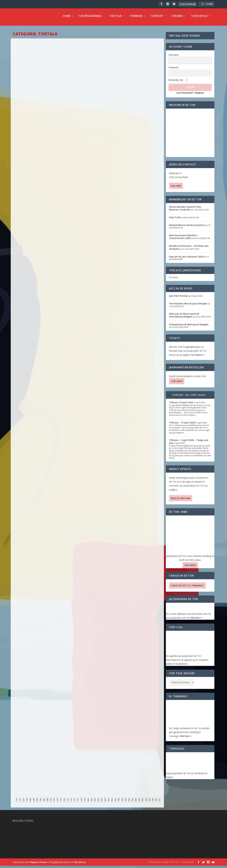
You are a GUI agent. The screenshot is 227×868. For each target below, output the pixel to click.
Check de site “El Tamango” (187, 588)
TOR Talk (115, 18)
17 (75, 804)
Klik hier (176, 188)
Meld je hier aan (181, 500)
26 (105, 804)
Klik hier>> (196, 620)
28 (112, 804)
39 (149, 804)
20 (85, 804)
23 (95, 804)
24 (98, 804)
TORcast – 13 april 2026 (182, 425)
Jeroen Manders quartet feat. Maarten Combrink (185, 210)
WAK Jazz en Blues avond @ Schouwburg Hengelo (184, 317)
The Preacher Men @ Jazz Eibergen (188, 306)
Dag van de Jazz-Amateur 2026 (186, 259)
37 (143, 804)
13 (61, 804)
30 (119, 804)
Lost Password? (185, 95)
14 (64, 804)
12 (58, 804)
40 (153, 804)
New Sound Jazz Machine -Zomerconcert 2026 (184, 239)
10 (51, 804)
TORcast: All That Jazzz (189, 397)
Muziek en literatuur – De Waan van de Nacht (189, 249)
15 (68, 804)
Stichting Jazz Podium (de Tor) (163, 864)
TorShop (157, 18)
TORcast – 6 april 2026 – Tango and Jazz (189, 444)
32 (125, 804)
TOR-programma (90, 18)
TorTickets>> (197, 357)
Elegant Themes (39, 864)
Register (200, 95)
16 (71, 804)
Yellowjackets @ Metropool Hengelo (189, 327)
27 (109, 804)
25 (102, 804)
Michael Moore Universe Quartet (187, 227)
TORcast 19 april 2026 (181, 405)
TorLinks (177, 18)
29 (115, 804)
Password (173, 70)
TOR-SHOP (177, 383)
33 (129, 804)
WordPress (80, 864)
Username (174, 57)
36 (139, 804)
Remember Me (176, 82)
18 (78, 804)
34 (132, 804)
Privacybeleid (187, 864)
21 (88, 804)
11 (54, 804)
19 (81, 804)
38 (146, 804)
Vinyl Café (175, 220)
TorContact (200, 18)
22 (92, 804)
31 (122, 804)
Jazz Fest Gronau (178, 298)
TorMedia (136, 18)
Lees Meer (190, 567)
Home (67, 18)
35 (136, 804)
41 (156, 804)
